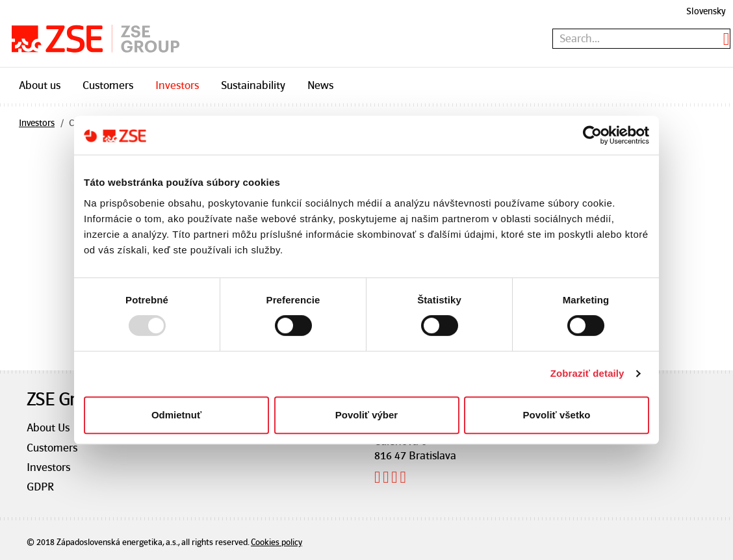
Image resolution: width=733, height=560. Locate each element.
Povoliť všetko (557, 415)
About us (40, 85)
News (320, 85)
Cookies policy (276, 542)
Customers (108, 85)
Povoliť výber (366, 415)
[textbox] (641, 39)
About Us (48, 427)
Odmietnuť (176, 415)
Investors (177, 85)
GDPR (40, 487)
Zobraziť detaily (587, 373)
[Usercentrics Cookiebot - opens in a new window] (592, 135)
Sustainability (253, 85)
